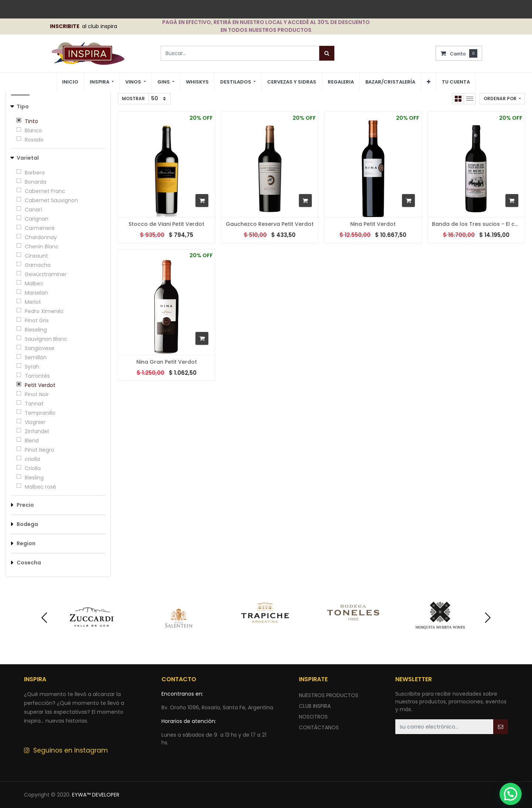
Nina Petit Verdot (373, 224)
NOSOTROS (313, 717)
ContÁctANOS (319, 727)
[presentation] (44, 618)
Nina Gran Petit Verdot (167, 362)
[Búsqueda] (327, 53)
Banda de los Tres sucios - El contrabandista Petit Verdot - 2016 (477, 224)
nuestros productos (329, 695)
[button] (429, 82)
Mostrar (133, 99)
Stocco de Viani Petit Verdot (166, 224)
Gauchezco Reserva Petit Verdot (270, 224)
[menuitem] (70, 82)
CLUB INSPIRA (315, 706)
